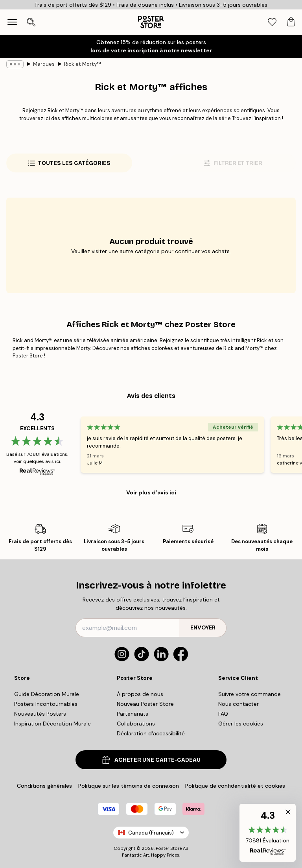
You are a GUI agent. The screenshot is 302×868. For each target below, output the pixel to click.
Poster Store (169, 848)
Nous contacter (238, 704)
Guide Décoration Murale (47, 694)
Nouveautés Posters (40, 714)
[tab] (272, 22)
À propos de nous (140, 694)
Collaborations (136, 724)
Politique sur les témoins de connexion (129, 786)
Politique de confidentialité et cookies (235, 786)
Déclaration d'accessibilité (151, 733)
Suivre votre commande (250, 694)
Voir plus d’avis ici (151, 492)
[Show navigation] (12, 22)
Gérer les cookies (241, 724)
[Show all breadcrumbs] (15, 64)
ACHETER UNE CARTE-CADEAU (151, 760)
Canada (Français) (151, 833)
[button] (268, 833)
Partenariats (133, 714)
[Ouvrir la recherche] (31, 22)
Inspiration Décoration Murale (52, 724)
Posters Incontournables (46, 704)
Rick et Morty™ (82, 64)
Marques (44, 64)
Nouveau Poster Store (145, 704)
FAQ (223, 714)
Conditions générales (44, 786)
